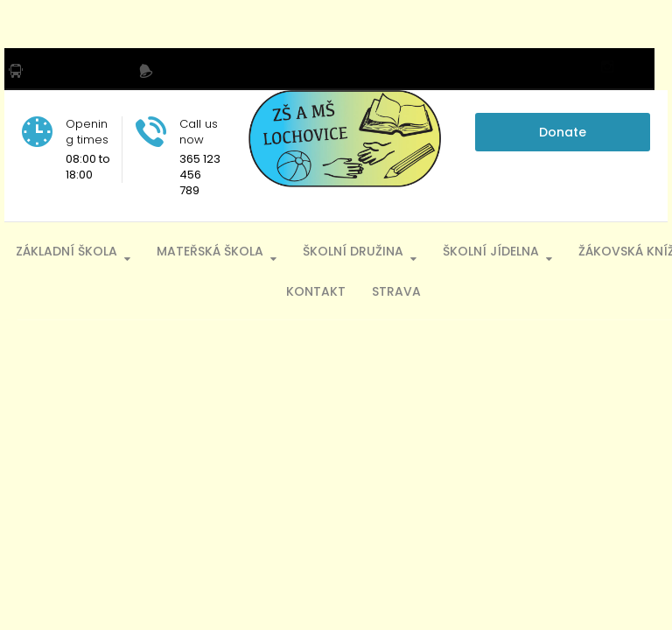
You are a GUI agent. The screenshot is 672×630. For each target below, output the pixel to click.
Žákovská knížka (256, 290)
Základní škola (119, 250)
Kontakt (368, 290)
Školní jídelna (543, 250)
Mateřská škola (262, 250)
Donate (563, 132)
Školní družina (406, 250)
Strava (449, 290)
